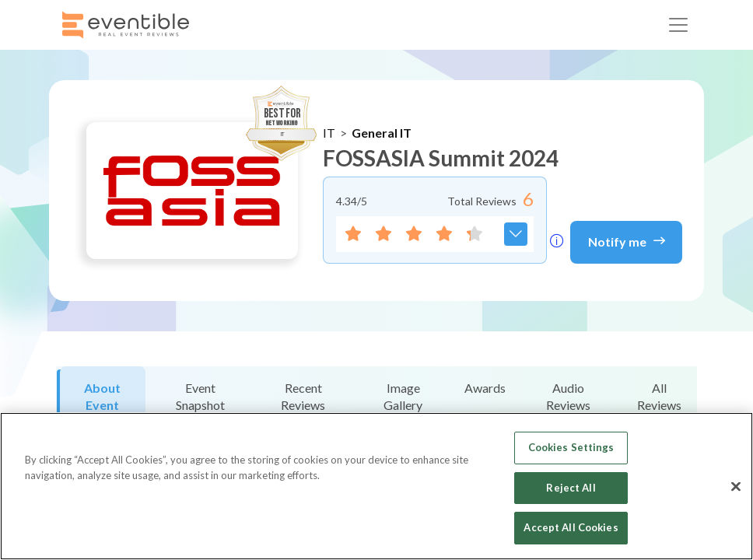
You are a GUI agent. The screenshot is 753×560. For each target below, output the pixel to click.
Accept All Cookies (571, 527)
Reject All (571, 488)
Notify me (627, 240)
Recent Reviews (303, 396)
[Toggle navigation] (678, 25)
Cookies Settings (571, 447)
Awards (485, 388)
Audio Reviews (568, 396)
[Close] (736, 487)
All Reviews (659, 396)
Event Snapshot (200, 396)
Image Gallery (403, 396)
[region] (376, 486)
